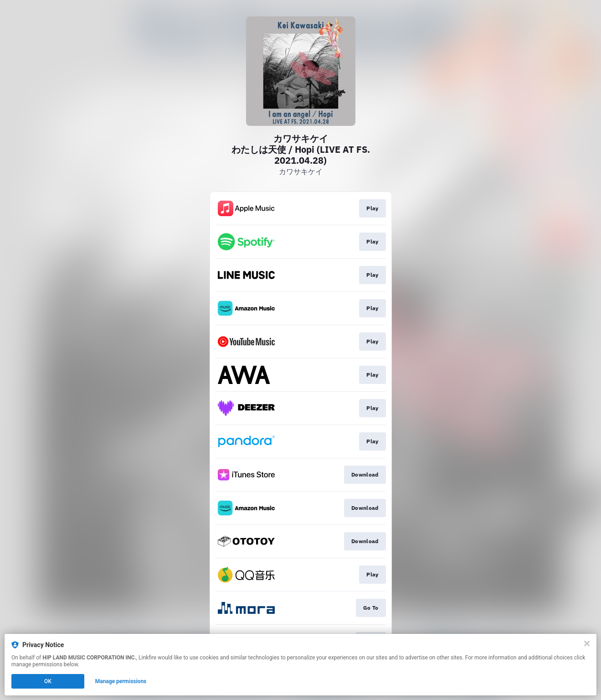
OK (48, 681)
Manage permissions (121, 681)
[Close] (587, 643)
